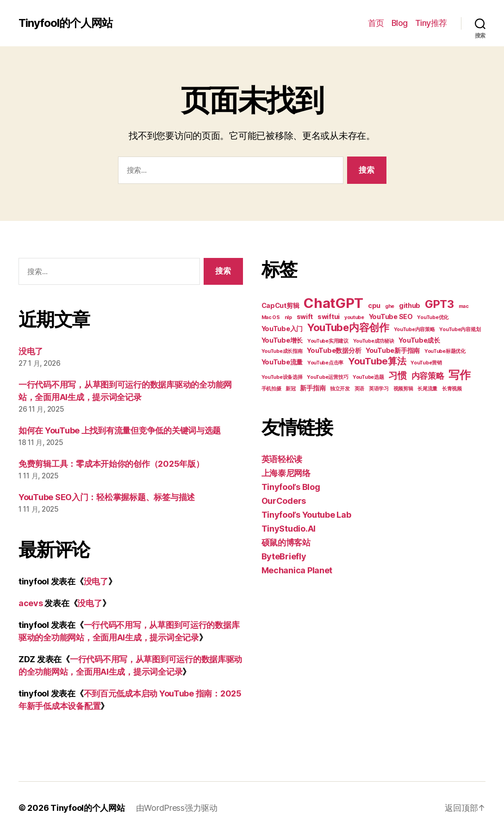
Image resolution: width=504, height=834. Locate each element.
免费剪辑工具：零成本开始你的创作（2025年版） (111, 464)
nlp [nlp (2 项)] (288, 317)
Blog (400, 23)
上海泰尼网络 (286, 473)
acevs (31, 603)
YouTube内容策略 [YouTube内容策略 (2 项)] (414, 329)
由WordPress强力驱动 (177, 808)
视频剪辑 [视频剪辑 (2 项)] (403, 389)
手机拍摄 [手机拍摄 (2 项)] (271, 389)
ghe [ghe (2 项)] (390, 306)
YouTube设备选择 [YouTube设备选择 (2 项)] (282, 377)
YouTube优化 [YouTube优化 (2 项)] (433, 317)
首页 (376, 23)
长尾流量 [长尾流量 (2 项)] (427, 389)
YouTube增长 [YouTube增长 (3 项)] (282, 340)
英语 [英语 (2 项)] (359, 389)
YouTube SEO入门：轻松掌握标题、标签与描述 (107, 497)
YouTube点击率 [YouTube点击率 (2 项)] (325, 363)
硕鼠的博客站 (286, 542)
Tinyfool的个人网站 (65, 23)
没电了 (31, 351)
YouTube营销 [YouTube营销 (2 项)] (426, 363)
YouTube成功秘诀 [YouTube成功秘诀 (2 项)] (374, 341)
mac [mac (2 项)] (464, 306)
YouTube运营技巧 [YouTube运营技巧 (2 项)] (327, 377)
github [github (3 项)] (410, 305)
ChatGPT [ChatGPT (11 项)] (333, 303)
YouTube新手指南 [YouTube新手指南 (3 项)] (393, 350)
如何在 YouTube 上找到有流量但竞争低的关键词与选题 (120, 430)
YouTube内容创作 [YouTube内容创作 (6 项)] (348, 327)
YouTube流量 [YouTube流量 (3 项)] (282, 362)
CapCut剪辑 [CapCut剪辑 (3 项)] (280, 305)
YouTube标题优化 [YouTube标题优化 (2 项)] (445, 351)
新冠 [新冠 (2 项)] (290, 389)
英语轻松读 (282, 459)
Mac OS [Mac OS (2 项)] (271, 317)
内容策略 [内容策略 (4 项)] (428, 376)
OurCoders (284, 501)
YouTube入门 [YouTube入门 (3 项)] (282, 329)
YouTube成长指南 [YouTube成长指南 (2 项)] (282, 351)
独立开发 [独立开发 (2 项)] (340, 389)
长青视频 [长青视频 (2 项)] (452, 389)
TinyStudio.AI (289, 529)
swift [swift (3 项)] (305, 317)
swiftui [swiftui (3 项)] (329, 317)
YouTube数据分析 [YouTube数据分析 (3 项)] (334, 350)
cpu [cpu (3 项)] (374, 305)
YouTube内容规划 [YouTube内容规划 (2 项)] (460, 329)
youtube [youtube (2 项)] (354, 317)
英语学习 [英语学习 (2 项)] (379, 389)
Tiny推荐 (431, 23)
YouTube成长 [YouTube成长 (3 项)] (419, 340)
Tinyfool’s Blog (291, 487)
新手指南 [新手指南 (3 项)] (313, 388)
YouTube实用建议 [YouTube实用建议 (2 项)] (328, 341)
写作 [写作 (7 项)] (459, 375)
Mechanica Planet (297, 570)
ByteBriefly (284, 556)
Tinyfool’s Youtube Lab (306, 515)
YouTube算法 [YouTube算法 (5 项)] (377, 361)
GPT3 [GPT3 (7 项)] (439, 304)
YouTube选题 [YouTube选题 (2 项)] (368, 377)
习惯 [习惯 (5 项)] (397, 376)
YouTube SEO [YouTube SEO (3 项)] (391, 317)
